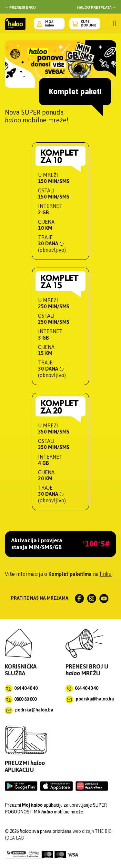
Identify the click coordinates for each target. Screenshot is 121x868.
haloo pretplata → (97, 7)
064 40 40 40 (26, 688)
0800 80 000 (25, 699)
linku (106, 574)
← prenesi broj (20, 7)
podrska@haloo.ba (29, 710)
